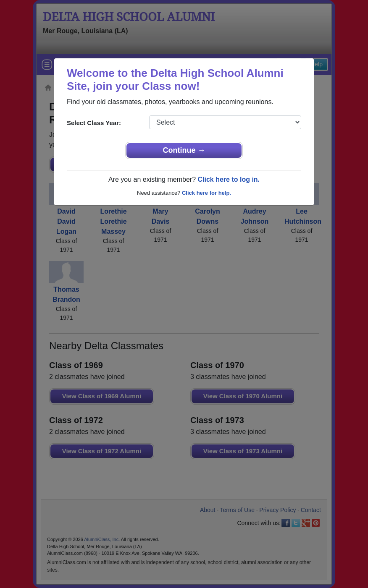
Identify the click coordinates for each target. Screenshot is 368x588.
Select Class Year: (94, 123)
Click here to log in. (229, 179)
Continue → (184, 150)
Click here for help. (206, 193)
